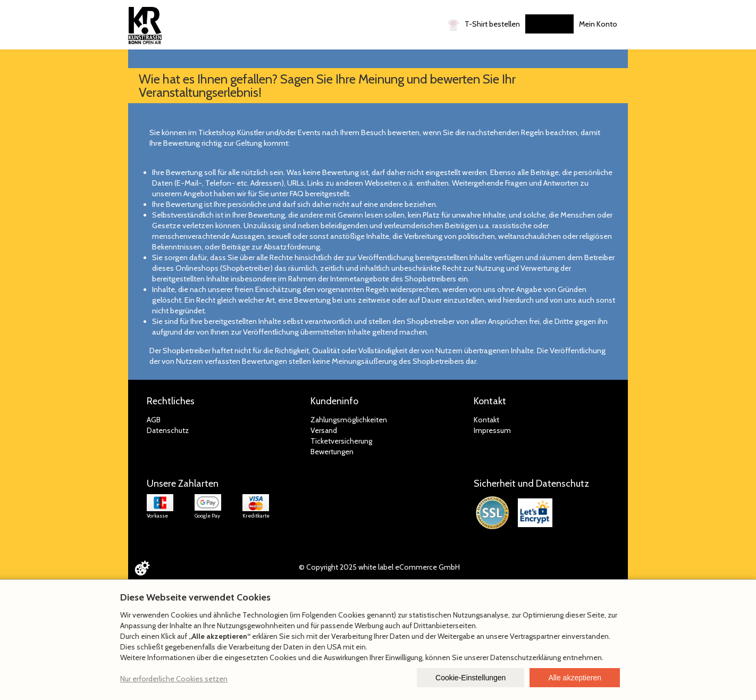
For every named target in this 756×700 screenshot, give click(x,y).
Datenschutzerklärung (526, 657)
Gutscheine (549, 24)
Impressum (492, 430)
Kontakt (486, 420)
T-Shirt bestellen (484, 25)
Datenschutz (168, 430)
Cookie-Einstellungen (471, 678)
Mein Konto (598, 24)
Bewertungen (332, 452)
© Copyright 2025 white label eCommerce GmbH (379, 567)
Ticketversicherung (341, 441)
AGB (154, 420)
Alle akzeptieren (575, 678)
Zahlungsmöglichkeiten (349, 420)
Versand (324, 430)
